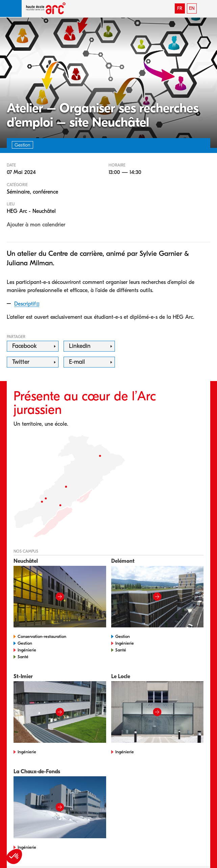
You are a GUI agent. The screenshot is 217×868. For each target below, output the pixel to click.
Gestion (25, 643)
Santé (23, 657)
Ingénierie (27, 650)
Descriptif (25, 304)
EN (192, 8)
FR (180, 8)
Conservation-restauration (42, 636)
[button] (11, 8)
